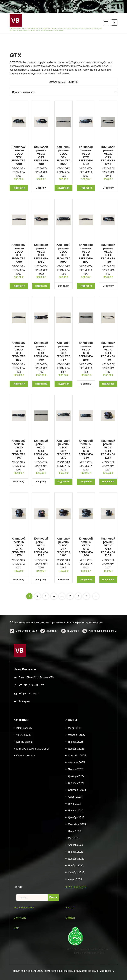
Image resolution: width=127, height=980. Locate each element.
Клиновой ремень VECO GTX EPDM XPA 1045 (108, 155)
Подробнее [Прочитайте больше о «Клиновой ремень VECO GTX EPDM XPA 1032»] (86, 188)
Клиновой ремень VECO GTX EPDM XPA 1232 (64, 449)
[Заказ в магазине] (64, 92)
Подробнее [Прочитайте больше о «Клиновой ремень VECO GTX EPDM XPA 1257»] (108, 482)
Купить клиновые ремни (102, 643)
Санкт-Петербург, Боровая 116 (36, 744)
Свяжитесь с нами (26, 643)
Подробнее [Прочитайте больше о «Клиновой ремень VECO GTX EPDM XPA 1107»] (86, 286)
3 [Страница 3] (46, 596)
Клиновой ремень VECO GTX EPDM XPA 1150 (41, 351)
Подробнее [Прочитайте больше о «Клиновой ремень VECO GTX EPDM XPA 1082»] (41, 286)
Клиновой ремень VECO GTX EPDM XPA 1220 (41, 449)
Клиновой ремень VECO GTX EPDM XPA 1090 (64, 253)
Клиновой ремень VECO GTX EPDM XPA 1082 (41, 253)
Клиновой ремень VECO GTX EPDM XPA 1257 (108, 449)
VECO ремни (24, 974)
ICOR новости (24, 967)
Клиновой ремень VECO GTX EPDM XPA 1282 (64, 547)
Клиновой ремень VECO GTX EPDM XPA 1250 (86, 449)
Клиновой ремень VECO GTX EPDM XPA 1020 (64, 155)
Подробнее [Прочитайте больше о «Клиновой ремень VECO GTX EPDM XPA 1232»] (63, 482)
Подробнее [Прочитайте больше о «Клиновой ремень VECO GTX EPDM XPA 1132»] (19, 384)
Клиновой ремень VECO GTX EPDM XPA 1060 (19, 253)
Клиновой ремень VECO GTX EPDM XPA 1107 (86, 253)
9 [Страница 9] (86, 596)
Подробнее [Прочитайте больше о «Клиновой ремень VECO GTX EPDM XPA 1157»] (63, 384)
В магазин (73, 643)
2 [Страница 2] (37, 596)
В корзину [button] (41, 188)
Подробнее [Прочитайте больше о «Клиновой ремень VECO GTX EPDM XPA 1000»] (19, 188)
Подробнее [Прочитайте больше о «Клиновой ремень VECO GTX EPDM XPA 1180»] (108, 384)
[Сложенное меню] (106, 23)
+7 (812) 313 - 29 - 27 (31, 752)
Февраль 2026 (76, 974)
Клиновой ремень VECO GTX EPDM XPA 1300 (86, 547)
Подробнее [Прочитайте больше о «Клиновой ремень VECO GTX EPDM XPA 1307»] (108, 580)
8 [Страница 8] (78, 596)
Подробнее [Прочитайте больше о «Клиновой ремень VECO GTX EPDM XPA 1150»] (41, 384)
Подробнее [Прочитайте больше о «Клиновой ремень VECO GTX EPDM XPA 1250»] (86, 482)
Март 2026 (74, 967)
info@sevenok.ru (29, 760)
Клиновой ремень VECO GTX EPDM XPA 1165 (86, 351)
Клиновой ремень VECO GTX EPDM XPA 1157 (64, 351)
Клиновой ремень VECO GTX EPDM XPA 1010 (41, 155)
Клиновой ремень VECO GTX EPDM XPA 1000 (19, 155)
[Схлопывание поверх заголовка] (114, 22)
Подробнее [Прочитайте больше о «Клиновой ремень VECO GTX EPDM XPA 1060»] (19, 286)
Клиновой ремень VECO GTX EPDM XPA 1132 (19, 351)
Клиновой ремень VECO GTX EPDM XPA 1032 (86, 155)
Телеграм (52, 643)
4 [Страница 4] (54, 596)
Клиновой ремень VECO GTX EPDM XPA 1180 (108, 351)
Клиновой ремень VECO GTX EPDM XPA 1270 (19, 547)
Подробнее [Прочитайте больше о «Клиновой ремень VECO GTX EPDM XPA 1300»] (86, 580)
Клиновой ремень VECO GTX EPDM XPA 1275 (41, 547)
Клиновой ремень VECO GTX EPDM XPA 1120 (108, 253)
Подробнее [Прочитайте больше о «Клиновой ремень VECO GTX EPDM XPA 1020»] (63, 188)
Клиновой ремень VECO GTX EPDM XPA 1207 (19, 449)
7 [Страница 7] (70, 596)
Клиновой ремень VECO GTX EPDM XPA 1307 (108, 547)
